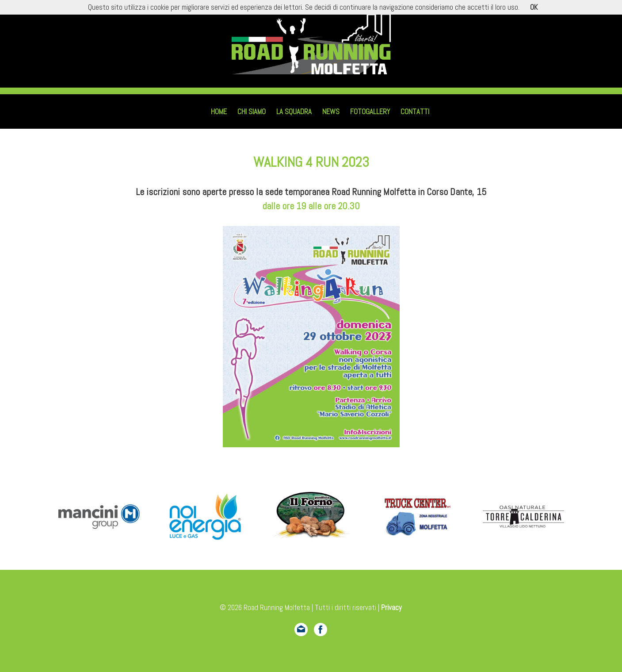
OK (534, 7)
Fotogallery (370, 112)
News (331, 112)
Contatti (415, 112)
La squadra (294, 112)
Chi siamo (252, 112)
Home (219, 112)
